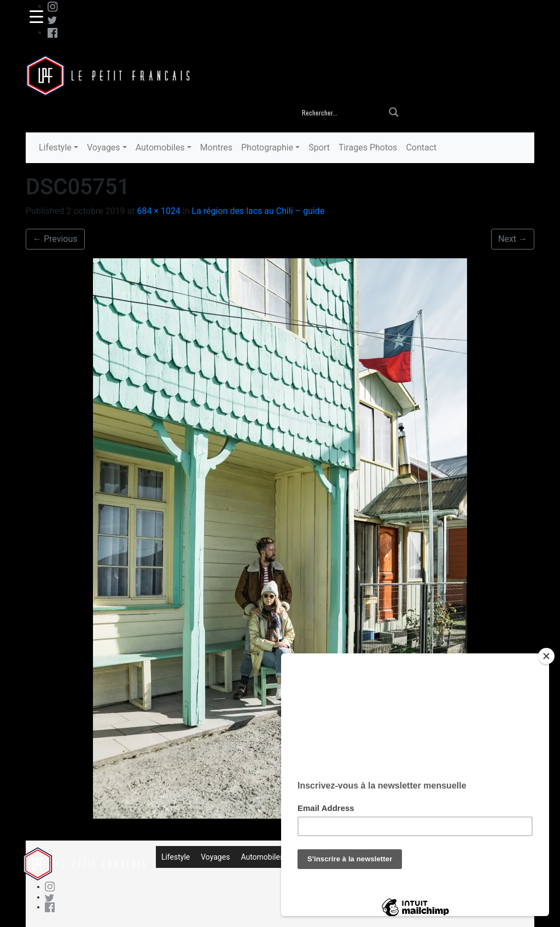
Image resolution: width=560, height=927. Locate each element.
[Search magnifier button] (394, 112)
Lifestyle (55, 147)
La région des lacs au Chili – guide (258, 211)
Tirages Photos (368, 147)
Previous (55, 239)
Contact (421, 147)
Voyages (104, 147)
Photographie (267, 147)
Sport (319, 147)
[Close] (546, 656)
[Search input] (342, 112)
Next (513, 239)
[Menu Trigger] (36, 16)
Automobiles (160, 147)
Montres (216, 147)
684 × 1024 (158, 211)
